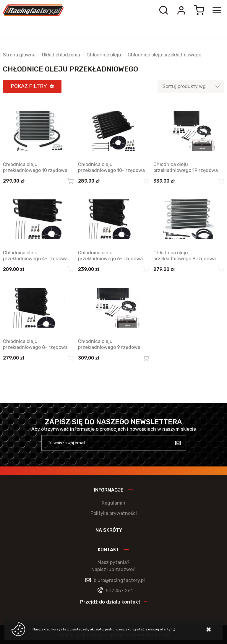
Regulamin (113, 503)
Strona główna (19, 55)
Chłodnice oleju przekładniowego (164, 55)
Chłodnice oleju (104, 55)
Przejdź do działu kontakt (110, 602)
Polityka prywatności (114, 513)
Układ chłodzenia (61, 55)
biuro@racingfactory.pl (119, 580)
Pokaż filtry (29, 86)
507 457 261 (119, 591)
